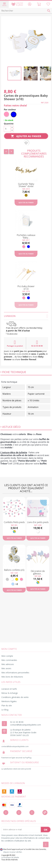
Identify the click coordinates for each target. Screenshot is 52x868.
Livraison (26, 316)
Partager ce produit (15, 343)
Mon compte (7, 656)
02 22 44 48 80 (37, 343)
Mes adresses (8, 664)
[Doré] (26, 195)
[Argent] (7, 579)
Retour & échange (10, 693)
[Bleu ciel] (13, 584)
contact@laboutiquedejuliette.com (26, 725)
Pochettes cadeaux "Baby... (26, 236)
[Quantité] (7, 129)
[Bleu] (14, 114)
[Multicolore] (14, 531)
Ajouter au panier (26, 136)
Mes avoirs (6, 668)
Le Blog (5, 710)
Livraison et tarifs (9, 689)
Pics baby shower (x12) (26, 288)
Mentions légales (9, 701)
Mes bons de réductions (12, 677)
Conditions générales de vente (15, 697)
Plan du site (7, 705)
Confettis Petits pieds (14, 522)
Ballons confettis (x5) (14, 570)
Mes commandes (9, 660)
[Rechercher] (26, 11)
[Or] (17, 579)
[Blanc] (38, 531)
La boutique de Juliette (10, 857)
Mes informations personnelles (15, 673)
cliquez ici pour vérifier (13, 852)
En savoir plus (12, 334)
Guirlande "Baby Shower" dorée (26, 185)
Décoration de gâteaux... (38, 572)
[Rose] (7, 114)
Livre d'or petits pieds (38, 522)
